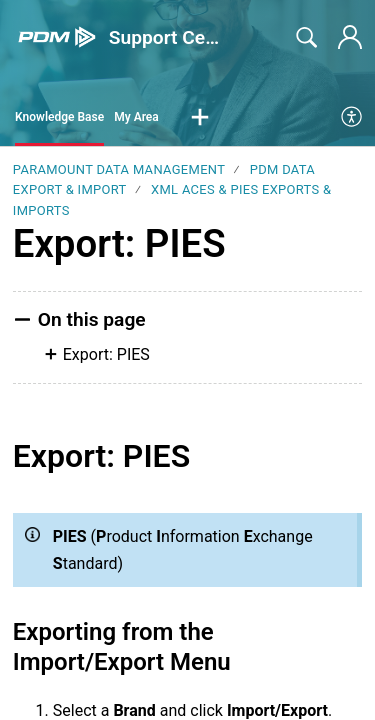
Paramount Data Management (119, 169)
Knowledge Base (59, 117)
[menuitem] (352, 118)
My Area (136, 117)
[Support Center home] (57, 37)
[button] (200, 118)
